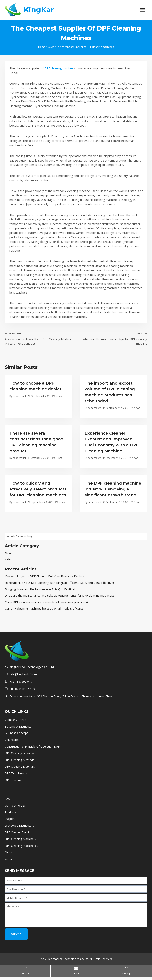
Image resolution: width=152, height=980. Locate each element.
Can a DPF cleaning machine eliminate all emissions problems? (47, 602)
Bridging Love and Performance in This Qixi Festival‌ (40, 589)
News (59, 396)
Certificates (12, 740)
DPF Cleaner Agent (17, 832)
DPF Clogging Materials (20, 767)
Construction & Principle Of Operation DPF (32, 746)
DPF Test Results (16, 773)
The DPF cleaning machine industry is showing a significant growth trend (113, 489)
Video (9, 559)
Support (10, 819)
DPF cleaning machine (59, 68)
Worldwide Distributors (19, 825)
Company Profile (15, 720)
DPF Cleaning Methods (19, 760)
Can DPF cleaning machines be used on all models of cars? (44, 608)
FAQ (8, 799)
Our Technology (15, 806)
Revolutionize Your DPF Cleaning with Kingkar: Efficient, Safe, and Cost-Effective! (59, 583)
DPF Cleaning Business (19, 753)
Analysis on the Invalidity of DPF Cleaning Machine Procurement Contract (39, 338)
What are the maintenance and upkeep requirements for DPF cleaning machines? (60, 595)
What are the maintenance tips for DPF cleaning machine (113, 338)
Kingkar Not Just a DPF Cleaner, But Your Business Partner (45, 576)
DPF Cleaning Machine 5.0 (21, 839)
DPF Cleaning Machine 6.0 (21, 846)
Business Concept (16, 733)
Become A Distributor (19, 726)
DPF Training (13, 780)
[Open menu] (143, 10)
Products (10, 812)
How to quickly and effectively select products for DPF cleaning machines (38, 489)
